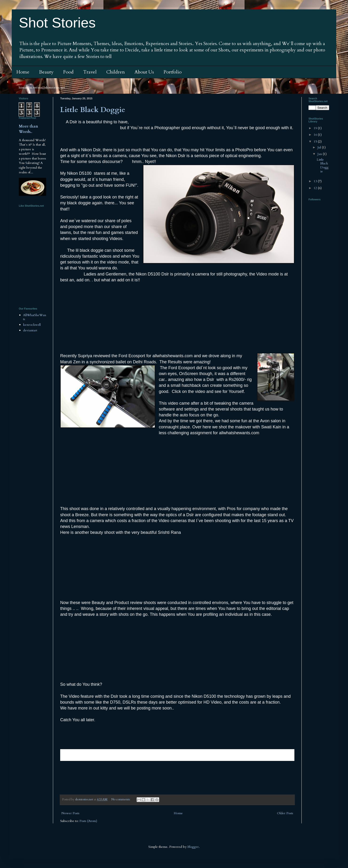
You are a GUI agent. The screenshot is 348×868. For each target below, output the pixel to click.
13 (316, 181)
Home (23, 72)
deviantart (30, 330)
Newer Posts (70, 813)
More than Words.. (28, 129)
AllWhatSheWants (35, 317)
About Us (144, 72)
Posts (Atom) (88, 821)
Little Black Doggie (93, 110)
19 (316, 128)
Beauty (46, 72)
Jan (320, 154)
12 (316, 188)
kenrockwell (32, 325)
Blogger (193, 847)
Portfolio (172, 72)
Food (68, 72)
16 (316, 135)
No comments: (121, 800)
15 (316, 141)
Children (116, 72)
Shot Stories (57, 23)
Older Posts (285, 813)
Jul (320, 147)
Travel (90, 72)
